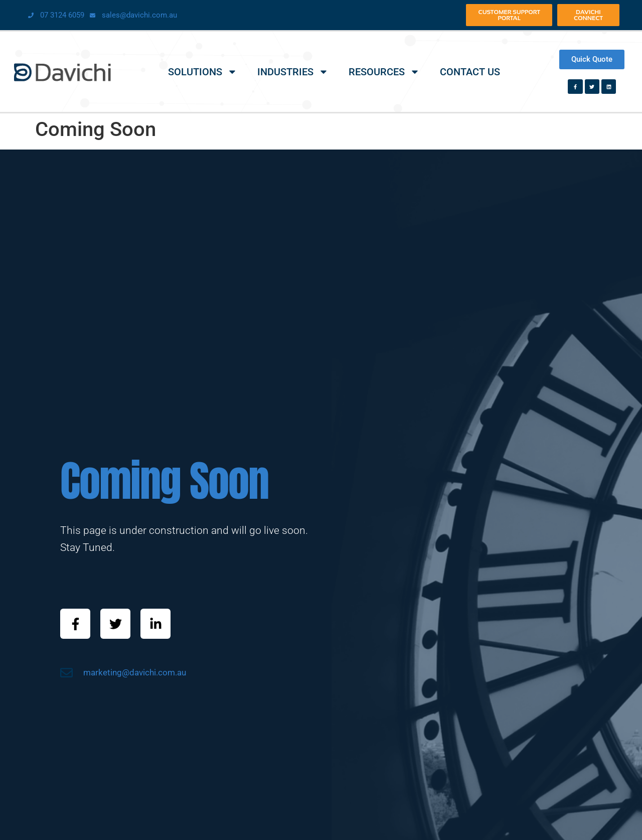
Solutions (203, 72)
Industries (293, 72)
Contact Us (470, 72)
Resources (384, 72)
